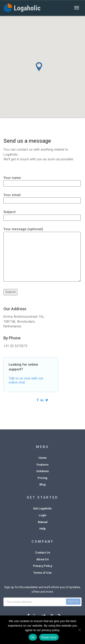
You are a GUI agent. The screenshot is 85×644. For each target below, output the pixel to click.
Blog (42, 484)
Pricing (42, 478)
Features (42, 465)
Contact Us (43, 553)
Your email (42, 198)
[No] (79, 630)
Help (43, 529)
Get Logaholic (42, 508)
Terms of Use (42, 573)
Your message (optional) (42, 255)
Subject (42, 215)
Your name (42, 180)
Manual (43, 522)
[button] (45, 71)
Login (42, 515)
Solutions (42, 471)
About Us (42, 559)
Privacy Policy (43, 566)
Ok (33, 637)
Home (43, 458)
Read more (49, 637)
